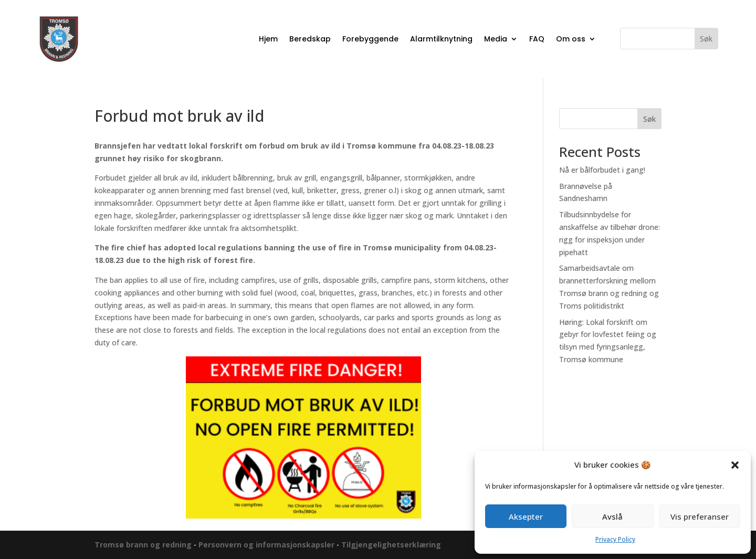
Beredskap (310, 39)
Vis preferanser (700, 516)
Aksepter (526, 516)
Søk (649, 119)
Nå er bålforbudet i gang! (602, 170)
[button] (735, 465)
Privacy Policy (615, 539)
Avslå (612, 516)
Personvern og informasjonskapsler (266, 545)
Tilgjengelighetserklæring (391, 545)
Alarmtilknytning (441, 39)
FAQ (537, 39)
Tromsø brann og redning (144, 545)
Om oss (571, 39)
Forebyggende (370, 39)
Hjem (268, 39)
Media (496, 39)
